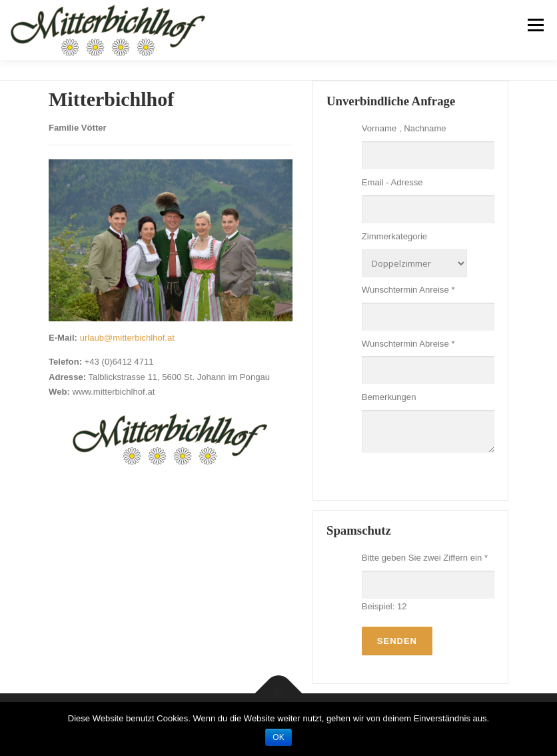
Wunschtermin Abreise (408, 344)
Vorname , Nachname (404, 128)
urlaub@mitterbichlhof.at (127, 338)
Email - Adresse (392, 182)
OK (278, 737)
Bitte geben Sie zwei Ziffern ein (425, 558)
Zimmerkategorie (394, 236)
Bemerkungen (389, 397)
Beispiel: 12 (384, 606)
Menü (535, 25)
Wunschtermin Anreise (408, 290)
